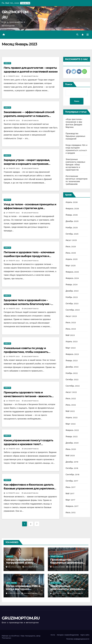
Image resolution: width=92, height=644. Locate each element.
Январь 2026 (72, 215)
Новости (7, 63)
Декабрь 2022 (72, 367)
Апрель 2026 (72, 202)
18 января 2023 (13, 493)
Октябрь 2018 (72, 468)
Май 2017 (70, 494)
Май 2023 (70, 335)
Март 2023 (71, 348)
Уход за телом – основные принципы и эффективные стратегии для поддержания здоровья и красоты (30, 208)
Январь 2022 (72, 437)
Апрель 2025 (72, 259)
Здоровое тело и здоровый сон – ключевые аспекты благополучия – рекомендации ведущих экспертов (28, 304)
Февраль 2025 (72, 272)
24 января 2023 (13, 261)
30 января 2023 (13, 121)
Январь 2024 (72, 285)
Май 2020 (70, 456)
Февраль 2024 (72, 278)
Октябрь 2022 (72, 380)
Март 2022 (71, 424)
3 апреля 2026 (14, 593)
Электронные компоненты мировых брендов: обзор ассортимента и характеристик (75, 165)
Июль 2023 (71, 323)
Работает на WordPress (11, 636)
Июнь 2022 (71, 405)
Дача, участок (11, 583)
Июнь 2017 (70, 487)
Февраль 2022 (72, 430)
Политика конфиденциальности (78, 639)
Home (53, 635)
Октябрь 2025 (72, 234)
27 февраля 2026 (59, 593)
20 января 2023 (13, 449)
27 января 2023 (13, 213)
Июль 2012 (71, 513)
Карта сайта (85, 635)
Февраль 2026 (72, 209)
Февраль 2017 (72, 506)
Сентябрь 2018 (72, 475)
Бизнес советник (57, 556)
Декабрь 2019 (72, 462)
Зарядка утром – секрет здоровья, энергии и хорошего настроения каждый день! (27, 164)
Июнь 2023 (71, 329)
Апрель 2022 (72, 418)
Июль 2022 (71, 399)
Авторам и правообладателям (68, 635)
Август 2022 (71, 392)
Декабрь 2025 (72, 221)
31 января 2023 (13, 76)
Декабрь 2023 (72, 291)
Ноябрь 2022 (72, 373)
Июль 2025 (71, 247)
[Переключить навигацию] (88, 35)
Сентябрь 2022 (73, 386)
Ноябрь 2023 (72, 297)
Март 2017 (70, 500)
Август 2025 (71, 240)
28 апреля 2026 (15, 567)
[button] (77, 35)
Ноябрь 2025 (72, 228)
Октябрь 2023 (72, 304)
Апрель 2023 (72, 342)
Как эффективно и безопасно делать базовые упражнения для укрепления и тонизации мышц (30, 488)
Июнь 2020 (71, 449)
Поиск (69, 84)
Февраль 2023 (72, 354)
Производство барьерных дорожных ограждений (75, 136)
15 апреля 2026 (59, 567)
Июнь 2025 (71, 253)
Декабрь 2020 (72, 443)
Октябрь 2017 (72, 481)
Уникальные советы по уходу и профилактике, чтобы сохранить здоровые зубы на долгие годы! (26, 352)
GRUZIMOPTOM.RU (30, 76)
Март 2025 (71, 266)
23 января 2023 (13, 309)
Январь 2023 (72, 361)
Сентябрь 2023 (73, 310)
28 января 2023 (13, 168)
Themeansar (6, 638)
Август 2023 (71, 316)
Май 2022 (70, 411)
